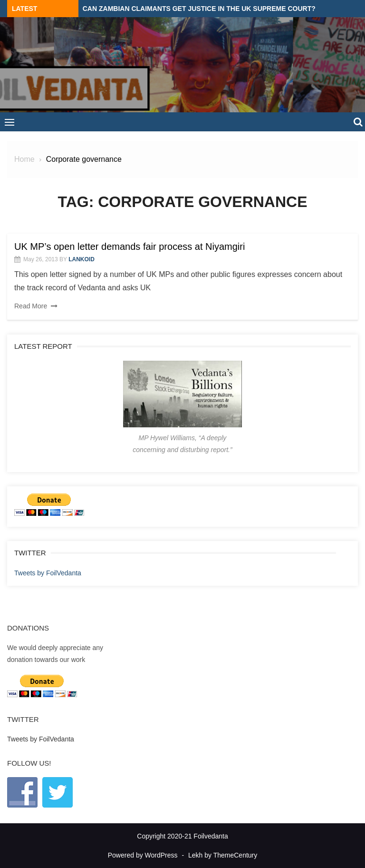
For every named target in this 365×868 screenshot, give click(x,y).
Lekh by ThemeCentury (223, 855)
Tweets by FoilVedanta (48, 573)
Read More (31, 306)
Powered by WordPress (143, 855)
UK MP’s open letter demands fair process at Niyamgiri (130, 247)
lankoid (82, 259)
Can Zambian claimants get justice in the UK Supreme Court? (199, 9)
